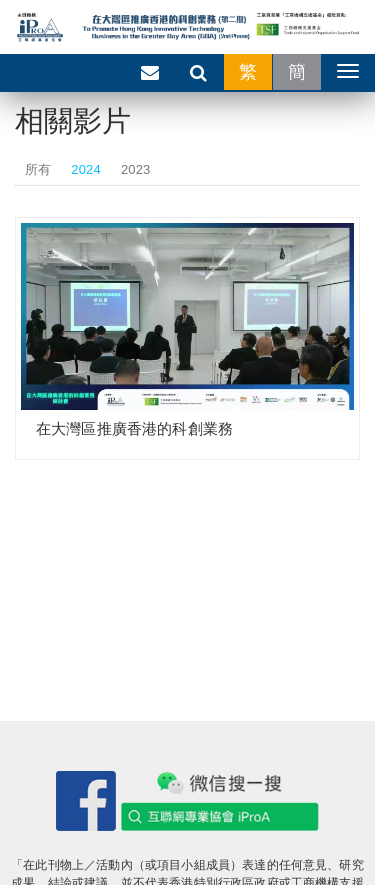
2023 (136, 169)
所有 (38, 169)
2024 (86, 169)
